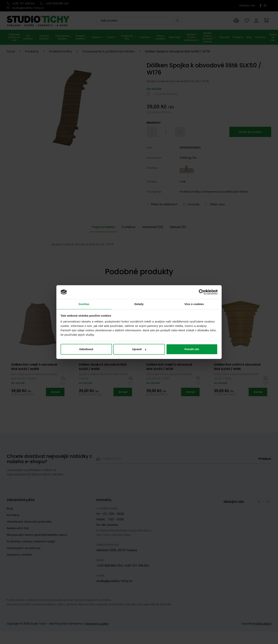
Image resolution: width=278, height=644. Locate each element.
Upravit (139, 350)
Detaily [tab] (139, 304)
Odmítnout (86, 350)
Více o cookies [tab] (194, 304)
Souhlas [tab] (84, 304)
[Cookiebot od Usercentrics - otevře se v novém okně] (202, 292)
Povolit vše (192, 350)
